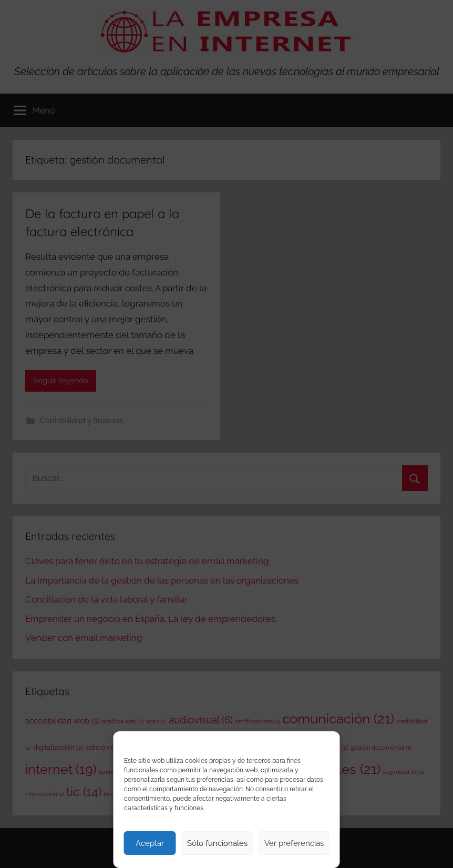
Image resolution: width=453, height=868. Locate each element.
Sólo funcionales (217, 843)
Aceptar (150, 843)
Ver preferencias (294, 843)
